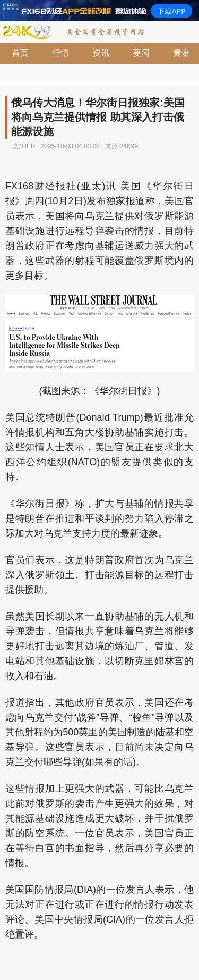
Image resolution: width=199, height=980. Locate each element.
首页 (20, 53)
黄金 (181, 53)
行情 (60, 53)
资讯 (101, 53)
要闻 (141, 53)
